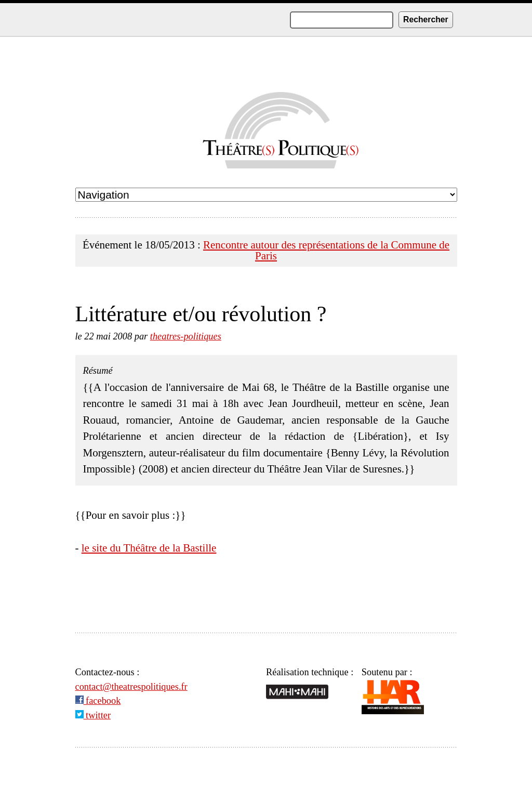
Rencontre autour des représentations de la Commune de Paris (326, 250)
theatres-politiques (186, 336)
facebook (98, 701)
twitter (93, 715)
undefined (266, 195)
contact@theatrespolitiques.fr (131, 687)
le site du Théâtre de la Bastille (149, 548)
